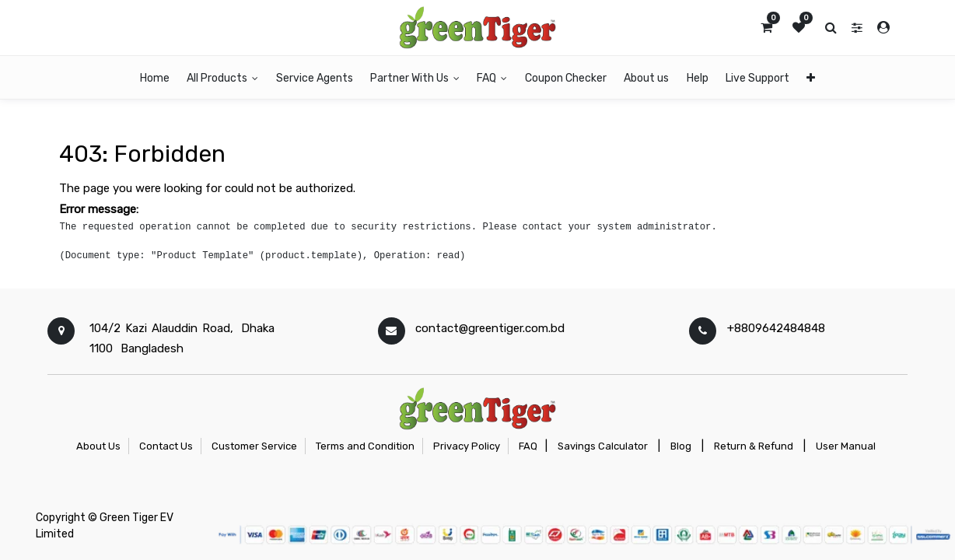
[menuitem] (155, 77)
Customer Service (254, 446)
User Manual (846, 446)
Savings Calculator (603, 446)
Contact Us (166, 446)
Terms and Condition (365, 446)
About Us (98, 446)
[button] (811, 77)
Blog (681, 446)
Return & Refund (754, 446)
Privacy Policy (467, 446)
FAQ (528, 446)
